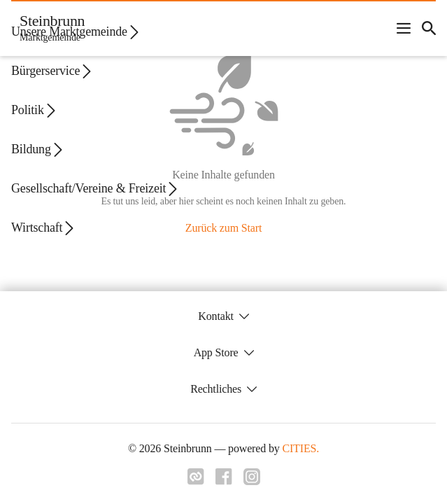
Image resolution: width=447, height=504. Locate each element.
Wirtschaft (44, 228)
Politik (35, 110)
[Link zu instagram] (252, 481)
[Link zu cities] (196, 481)
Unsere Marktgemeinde (76, 32)
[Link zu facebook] (224, 481)
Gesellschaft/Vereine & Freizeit (95, 189)
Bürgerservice (52, 71)
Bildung (38, 149)
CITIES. (300, 448)
